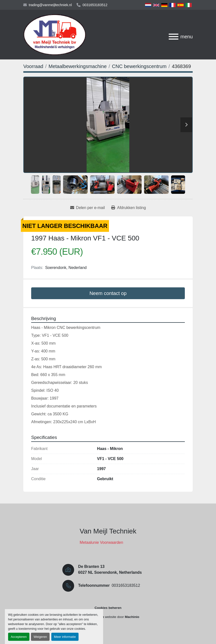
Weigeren (40, 637)
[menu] (174, 37)
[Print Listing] (128, 208)
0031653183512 (95, 5)
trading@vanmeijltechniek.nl (50, 5)
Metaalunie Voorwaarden (101, 542)
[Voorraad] (33, 66)
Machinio (132, 617)
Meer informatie (65, 637)
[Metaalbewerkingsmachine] (78, 66)
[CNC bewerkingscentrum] (139, 66)
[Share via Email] (88, 208)
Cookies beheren (108, 608)
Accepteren (19, 637)
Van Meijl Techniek (108, 531)
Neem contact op (108, 293)
